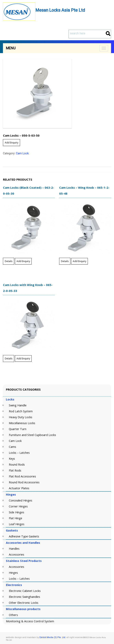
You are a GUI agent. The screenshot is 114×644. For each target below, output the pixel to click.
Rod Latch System (21, 411)
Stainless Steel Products (24, 561)
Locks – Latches (19, 453)
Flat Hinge (16, 518)
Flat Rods (15, 470)
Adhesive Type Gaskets (24, 536)
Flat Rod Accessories (22, 476)
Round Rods (17, 464)
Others (13, 615)
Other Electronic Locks (24, 603)
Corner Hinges (18, 506)
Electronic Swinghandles (24, 597)
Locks (10, 399)
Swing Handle (18, 405)
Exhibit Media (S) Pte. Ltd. (53, 637)
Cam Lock (22, 153)
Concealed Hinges (21, 500)
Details (9, 261)
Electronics (14, 585)
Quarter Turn (18, 429)
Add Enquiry (11, 143)
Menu (11, 48)
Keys (12, 459)
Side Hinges (17, 512)
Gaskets (12, 530)
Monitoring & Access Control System (30, 621)
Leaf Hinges (17, 524)
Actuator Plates (19, 488)
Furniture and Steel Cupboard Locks (32, 435)
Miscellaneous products (23, 609)
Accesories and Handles (23, 543)
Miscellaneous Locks (22, 423)
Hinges (11, 494)
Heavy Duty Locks (21, 417)
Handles (14, 549)
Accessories (17, 554)
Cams (12, 447)
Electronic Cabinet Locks (25, 591)
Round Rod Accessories (24, 482)
